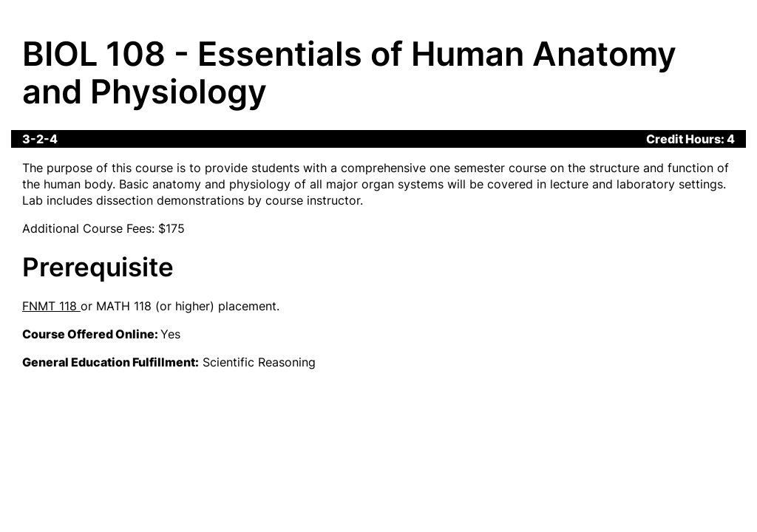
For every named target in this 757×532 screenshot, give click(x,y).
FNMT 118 (50, 306)
